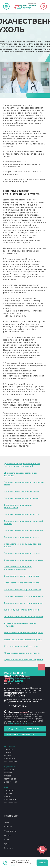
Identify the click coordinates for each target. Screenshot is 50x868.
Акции (7, 839)
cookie (14, 865)
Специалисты (10, 831)
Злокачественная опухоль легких (22, 498)
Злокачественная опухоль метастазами (18, 506)
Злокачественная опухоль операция (24, 530)
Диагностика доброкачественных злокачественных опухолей (22, 465)
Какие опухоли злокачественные (22, 610)
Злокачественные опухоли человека (24, 596)
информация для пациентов (20, 723)
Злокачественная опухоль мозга (21, 514)
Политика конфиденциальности (20, 734)
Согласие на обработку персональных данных (23, 729)
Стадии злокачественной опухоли (22, 653)
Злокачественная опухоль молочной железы (24, 522)
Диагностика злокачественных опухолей (21, 474)
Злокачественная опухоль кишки (22, 491)
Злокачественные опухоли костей (22, 583)
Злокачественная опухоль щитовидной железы (18, 568)
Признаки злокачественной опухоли (24, 633)
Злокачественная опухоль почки (22, 537)
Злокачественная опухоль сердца (22, 553)
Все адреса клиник (19, 712)
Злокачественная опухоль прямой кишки (22, 545)
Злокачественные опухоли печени (22, 589)
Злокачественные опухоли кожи (21, 576)
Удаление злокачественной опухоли (24, 660)
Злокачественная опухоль (17, 448)
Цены (7, 844)
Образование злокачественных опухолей (21, 625)
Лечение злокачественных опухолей (24, 617)
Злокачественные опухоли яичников (24, 603)
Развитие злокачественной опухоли (23, 639)
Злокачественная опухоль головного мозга (24, 483)
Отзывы (8, 835)
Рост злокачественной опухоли (21, 646)
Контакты (9, 848)
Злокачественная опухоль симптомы (24, 560)
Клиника (8, 827)
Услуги (7, 822)
